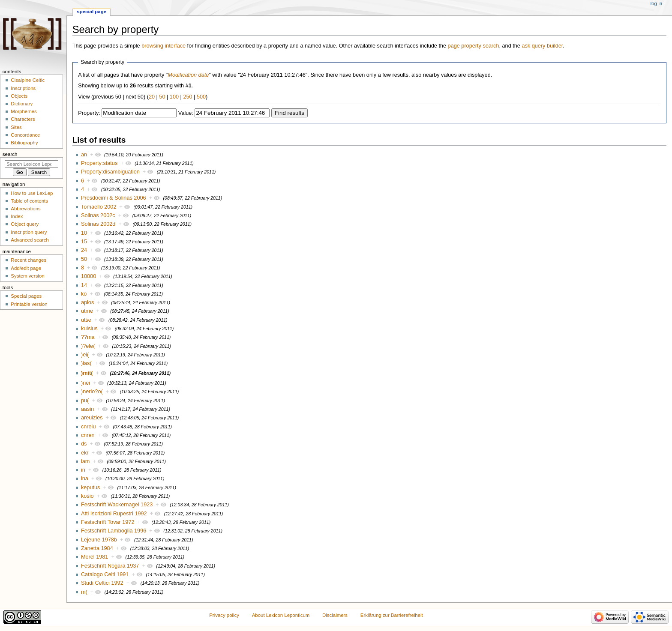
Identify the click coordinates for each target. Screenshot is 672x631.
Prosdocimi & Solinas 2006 (114, 198)
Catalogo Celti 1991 (105, 574)
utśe (86, 320)
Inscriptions (23, 88)
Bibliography (24, 143)
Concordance (25, 135)
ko (84, 294)
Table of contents (29, 201)
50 (162, 97)
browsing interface (163, 46)
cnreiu (88, 427)
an (84, 155)
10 (84, 233)
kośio (87, 496)
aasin (87, 409)
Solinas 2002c (98, 215)
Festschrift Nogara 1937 (110, 566)
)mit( (87, 373)
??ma (88, 337)
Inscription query (29, 232)
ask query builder (542, 46)
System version (27, 276)
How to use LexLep (32, 193)
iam (85, 461)
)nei (85, 383)
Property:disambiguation (110, 172)
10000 (88, 276)
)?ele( (88, 346)
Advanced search (30, 240)
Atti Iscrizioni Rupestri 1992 (114, 514)
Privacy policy (224, 615)
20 (152, 97)
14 (84, 285)
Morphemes (24, 111)
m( (84, 592)
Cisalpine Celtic (28, 80)
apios (87, 302)
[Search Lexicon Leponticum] (31, 164)
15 (84, 242)
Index (17, 216)
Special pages (26, 296)
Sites (16, 127)
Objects (19, 96)
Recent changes (28, 260)
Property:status (99, 163)
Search (10, 154)
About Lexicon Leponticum (281, 615)
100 (174, 97)
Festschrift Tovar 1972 (108, 522)
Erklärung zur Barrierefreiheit (392, 615)
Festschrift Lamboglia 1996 (114, 531)
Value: (186, 113)
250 (187, 97)
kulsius (89, 329)
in (83, 470)
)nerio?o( (92, 392)
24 (84, 250)
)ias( (86, 363)
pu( (85, 401)
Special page (91, 12)
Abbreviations (25, 209)
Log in (656, 3)
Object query (25, 224)
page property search (474, 46)
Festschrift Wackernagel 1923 (117, 505)
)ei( (85, 355)
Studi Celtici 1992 (102, 583)
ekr (85, 453)
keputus (90, 487)
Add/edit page (26, 268)
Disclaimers (335, 615)
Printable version (29, 304)
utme (87, 311)
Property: (89, 113)
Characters (23, 119)
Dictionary (22, 104)
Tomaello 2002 (99, 207)
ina (85, 478)
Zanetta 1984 (97, 548)
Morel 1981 (94, 557)
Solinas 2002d (98, 224)
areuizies (92, 418)
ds (84, 444)
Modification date (188, 75)
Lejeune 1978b (99, 540)
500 (201, 97)
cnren (88, 435)
